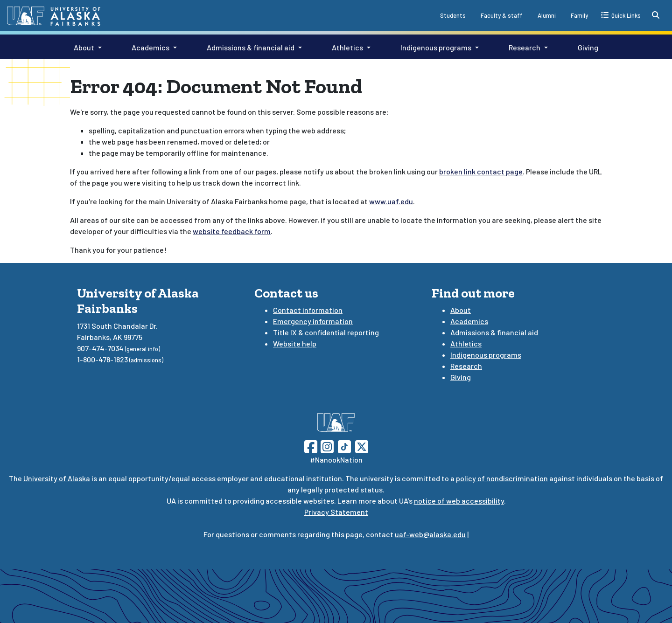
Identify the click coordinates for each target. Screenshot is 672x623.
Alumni (547, 15)
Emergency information (313, 321)
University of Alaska (57, 478)
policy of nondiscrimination (502, 478)
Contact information (308, 310)
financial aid (518, 332)
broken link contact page (481, 171)
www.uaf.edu (391, 201)
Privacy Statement (336, 512)
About (84, 47)
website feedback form (232, 231)
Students (453, 15)
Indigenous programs (436, 47)
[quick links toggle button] (621, 15)
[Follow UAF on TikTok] (344, 446)
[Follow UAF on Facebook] (311, 446)
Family (579, 15)
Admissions (470, 332)
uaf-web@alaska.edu (430, 534)
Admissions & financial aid (251, 47)
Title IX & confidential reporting (326, 332)
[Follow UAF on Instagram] (326, 446)
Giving (588, 47)
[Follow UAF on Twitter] (362, 446)
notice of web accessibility (459, 501)
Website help (295, 343)
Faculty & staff (502, 15)
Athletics (347, 47)
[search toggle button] (656, 15)
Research (525, 47)
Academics (150, 47)
